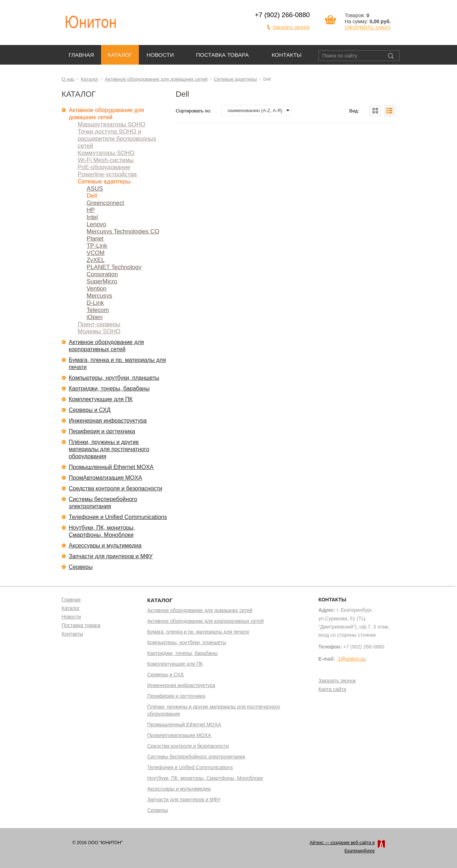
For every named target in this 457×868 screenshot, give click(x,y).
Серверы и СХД (90, 410)
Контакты (287, 55)
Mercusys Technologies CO (123, 231)
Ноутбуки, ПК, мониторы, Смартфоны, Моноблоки (102, 531)
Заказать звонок (291, 27)
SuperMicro (102, 281)
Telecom (98, 310)
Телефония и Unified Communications (118, 517)
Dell (92, 196)
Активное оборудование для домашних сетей (156, 79)
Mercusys (100, 296)
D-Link (95, 303)
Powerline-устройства (107, 174)
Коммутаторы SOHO (106, 153)
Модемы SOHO (99, 331)
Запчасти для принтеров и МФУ (111, 556)
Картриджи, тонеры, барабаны (109, 388)
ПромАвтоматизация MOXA (106, 478)
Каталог (120, 55)
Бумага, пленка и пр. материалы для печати (117, 364)
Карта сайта (332, 690)
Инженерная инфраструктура (108, 421)
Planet (95, 239)
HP (91, 210)
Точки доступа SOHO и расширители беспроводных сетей (117, 139)
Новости (160, 55)
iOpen (95, 317)
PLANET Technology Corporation (114, 271)
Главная (81, 55)
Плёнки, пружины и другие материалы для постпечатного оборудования (109, 449)
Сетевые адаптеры (235, 79)
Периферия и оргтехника (102, 431)
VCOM (96, 253)
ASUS (95, 189)
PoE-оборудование (104, 167)
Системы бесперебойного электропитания (103, 503)
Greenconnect (106, 203)
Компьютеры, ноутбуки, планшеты (114, 378)
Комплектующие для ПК (101, 399)
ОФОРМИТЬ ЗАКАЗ (367, 27)
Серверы (81, 567)
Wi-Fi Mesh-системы (106, 160)
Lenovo (97, 224)
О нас (68, 79)
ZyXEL (96, 260)
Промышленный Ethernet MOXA (111, 467)
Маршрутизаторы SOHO (112, 124)
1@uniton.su (352, 659)
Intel (92, 217)
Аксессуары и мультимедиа (105, 546)
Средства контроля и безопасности (116, 488)
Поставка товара (222, 55)
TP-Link (97, 246)
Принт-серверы (99, 324)
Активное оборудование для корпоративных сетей (107, 346)
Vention (97, 289)
